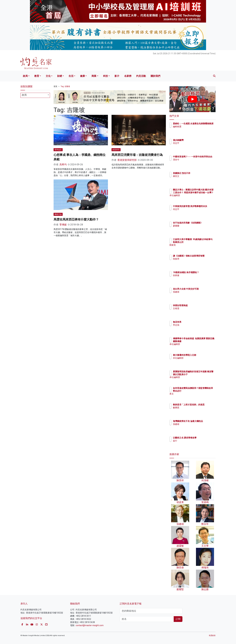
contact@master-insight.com (90, 625)
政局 (25, 76)
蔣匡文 (194, 176)
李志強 (194, 325)
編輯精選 (195, 129)
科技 (106, 76)
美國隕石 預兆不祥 (199, 173)
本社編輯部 (196, 198)
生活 (71, 76)
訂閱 (178, 619)
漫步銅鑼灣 (196, 140)
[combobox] (35, 95)
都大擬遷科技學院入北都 (202, 355)
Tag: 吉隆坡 (65, 86)
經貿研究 (116, 150)
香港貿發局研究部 (127, 160)
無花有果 (195, 322)
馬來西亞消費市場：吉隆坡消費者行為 (137, 155)
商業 (94, 76)
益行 (193, 441)
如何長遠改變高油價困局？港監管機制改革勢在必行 (202, 391)
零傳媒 (63, 225)
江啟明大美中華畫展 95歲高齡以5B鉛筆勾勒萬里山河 (202, 242)
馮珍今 (194, 162)
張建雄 (194, 295)
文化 (48, 76)
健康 (82, 76)
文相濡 (194, 308)
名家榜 (128, 76)
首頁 (55, 86)
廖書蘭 (194, 228)
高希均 (63, 164)
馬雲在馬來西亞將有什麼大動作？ (76, 219)
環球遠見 (58, 150)
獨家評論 (58, 214)
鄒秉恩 (194, 410)
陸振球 (194, 262)
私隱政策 (212, 636)
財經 (60, 76)
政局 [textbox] (24, 95)
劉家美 (194, 248)
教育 (37, 76)
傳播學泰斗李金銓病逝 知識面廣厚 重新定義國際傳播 (202, 341)
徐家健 (194, 278)
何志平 (194, 143)
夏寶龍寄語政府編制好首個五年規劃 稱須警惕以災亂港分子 (202, 374)
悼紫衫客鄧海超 (198, 305)
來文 (193, 396)
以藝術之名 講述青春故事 (202, 438)
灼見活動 (141, 76)
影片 (117, 76)
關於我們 (155, 76)
